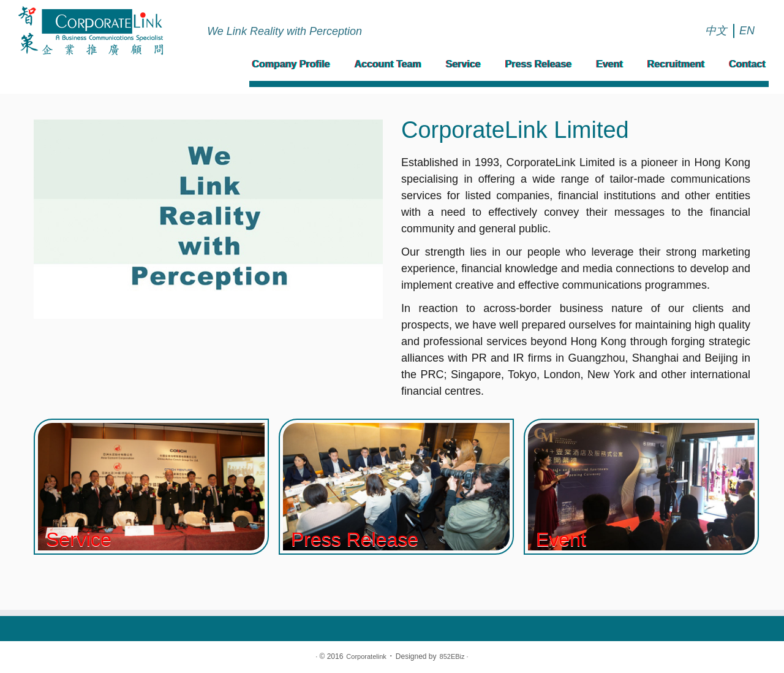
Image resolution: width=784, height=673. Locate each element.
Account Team (388, 64)
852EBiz (452, 656)
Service (463, 64)
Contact (747, 64)
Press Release (539, 64)
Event (609, 64)
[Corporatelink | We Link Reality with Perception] (90, 31)
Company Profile (291, 64)
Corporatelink (366, 656)
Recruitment (676, 64)
